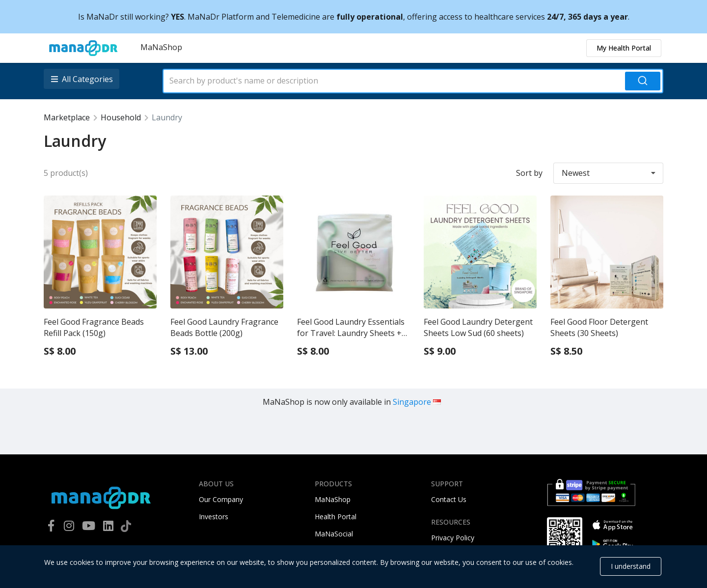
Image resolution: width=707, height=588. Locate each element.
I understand (631, 566)
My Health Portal (624, 48)
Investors (214, 517)
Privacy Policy (453, 538)
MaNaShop (161, 47)
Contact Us (449, 499)
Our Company (221, 499)
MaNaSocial (334, 534)
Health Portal (336, 517)
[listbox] (82, 79)
